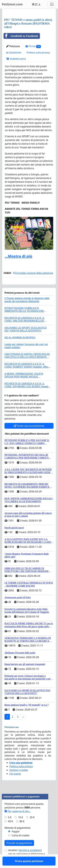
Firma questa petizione (29, 287)
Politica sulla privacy (38, 53)
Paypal (16, 840)
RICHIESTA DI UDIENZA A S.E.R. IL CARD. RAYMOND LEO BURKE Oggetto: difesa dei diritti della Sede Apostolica (27, 395)
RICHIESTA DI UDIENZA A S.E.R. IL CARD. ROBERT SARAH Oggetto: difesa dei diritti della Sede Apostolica (27, 376)
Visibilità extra (16, 59)
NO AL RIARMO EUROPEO (20, 346)
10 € (21, 826)
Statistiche (14, 53)
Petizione (13, 46)
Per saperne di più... (18, 820)
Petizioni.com (12, 4)
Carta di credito (21, 844)
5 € (10, 826)
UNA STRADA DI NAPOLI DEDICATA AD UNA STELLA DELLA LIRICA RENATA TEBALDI (27, 366)
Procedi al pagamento (19, 852)
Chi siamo (15, 783)
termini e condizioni (30, 859)
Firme (33, 46)
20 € (32, 826)
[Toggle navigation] (52, 4)
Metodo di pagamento (17, 837)
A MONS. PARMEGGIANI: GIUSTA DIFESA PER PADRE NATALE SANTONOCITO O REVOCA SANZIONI (27, 386)
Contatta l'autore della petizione (33, 273)
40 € (11, 830)
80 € (22, 830)
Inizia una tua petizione (29, 435)
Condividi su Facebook (21, 36)
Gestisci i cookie (19, 779)
